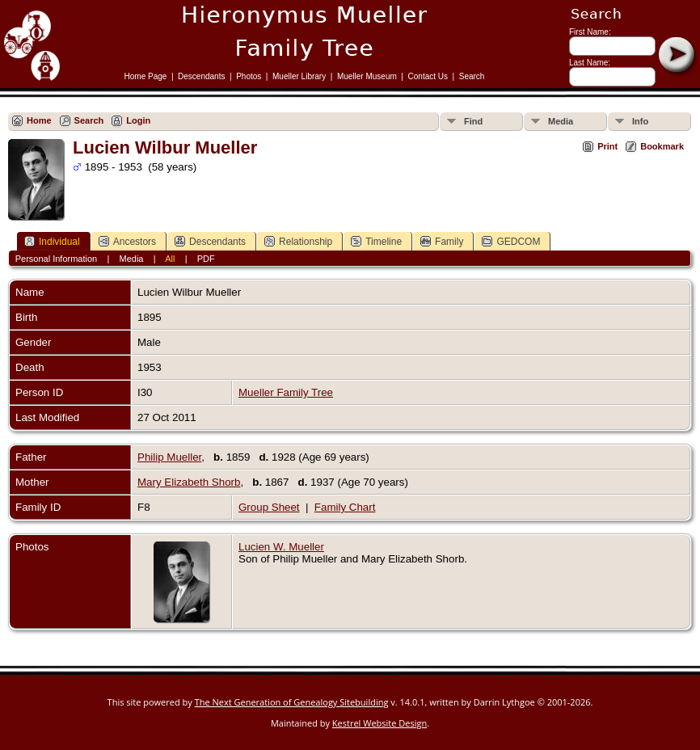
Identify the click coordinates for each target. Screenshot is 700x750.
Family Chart (345, 507)
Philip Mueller (169, 457)
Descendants (201, 76)
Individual (52, 241)
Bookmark (662, 146)
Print (607, 146)
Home (39, 120)
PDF (206, 259)
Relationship (298, 241)
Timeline (376, 241)
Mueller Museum (367, 76)
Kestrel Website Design (380, 723)
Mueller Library (299, 76)
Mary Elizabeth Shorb (189, 482)
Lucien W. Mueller (281, 547)
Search (472, 76)
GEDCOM (511, 241)
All (170, 259)
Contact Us (428, 76)
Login (138, 120)
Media (561, 121)
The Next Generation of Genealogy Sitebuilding (292, 702)
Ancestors (127, 241)
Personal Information (57, 259)
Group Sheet (269, 507)
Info (640, 121)
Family (442, 241)
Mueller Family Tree (286, 392)
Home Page (146, 76)
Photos (249, 76)
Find (473, 121)
